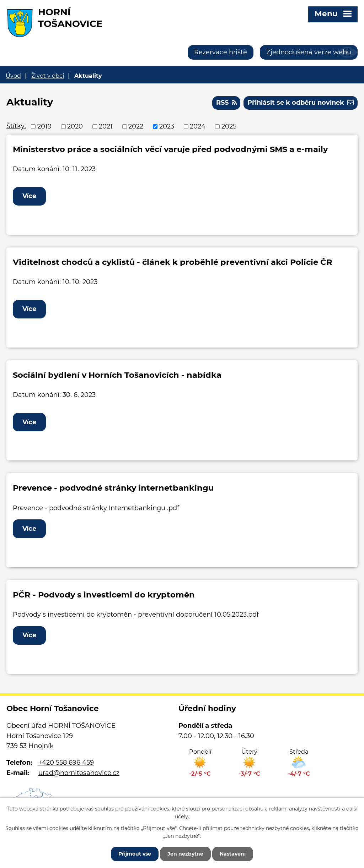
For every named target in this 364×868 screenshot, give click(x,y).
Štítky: (16, 126)
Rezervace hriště (221, 52)
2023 (167, 126)
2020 (75, 126)
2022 (136, 126)
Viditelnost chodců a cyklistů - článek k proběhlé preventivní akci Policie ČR (173, 262)
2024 (198, 126)
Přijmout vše (135, 854)
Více (29, 196)
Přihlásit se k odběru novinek (301, 103)
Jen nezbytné (185, 854)
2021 (106, 126)
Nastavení (233, 854)
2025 (229, 126)
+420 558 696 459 (66, 763)
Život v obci (48, 76)
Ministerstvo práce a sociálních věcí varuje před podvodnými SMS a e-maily (170, 149)
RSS (226, 103)
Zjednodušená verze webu (309, 52)
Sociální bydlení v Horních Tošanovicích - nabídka (117, 375)
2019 (44, 126)
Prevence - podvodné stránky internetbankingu (113, 488)
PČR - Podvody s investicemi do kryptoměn (104, 595)
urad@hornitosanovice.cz (79, 773)
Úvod (13, 76)
